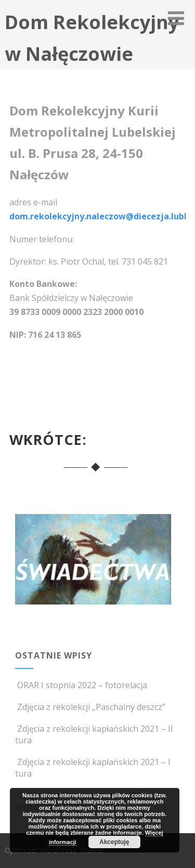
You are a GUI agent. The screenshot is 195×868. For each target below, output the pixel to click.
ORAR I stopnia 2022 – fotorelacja (81, 685)
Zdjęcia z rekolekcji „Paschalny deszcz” (90, 707)
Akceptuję (114, 842)
